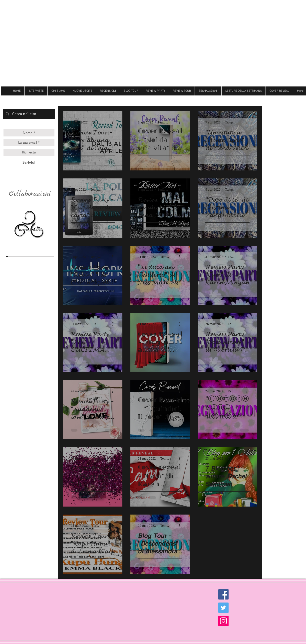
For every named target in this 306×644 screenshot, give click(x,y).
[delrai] (21, 256)
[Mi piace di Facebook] (278, 100)
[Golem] (51, 256)
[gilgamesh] (15, 256)
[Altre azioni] (114, 122)
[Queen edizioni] (11, 256)
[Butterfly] (33, 256)
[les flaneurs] (17, 256)
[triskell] (7, 256)
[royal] (47, 256)
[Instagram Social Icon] (223, 621)
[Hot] (41, 256)
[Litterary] (31, 256)
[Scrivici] (29, 162)
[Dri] (39, 256)
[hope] (25, 256)
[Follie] (35, 256)
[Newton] (43, 256)
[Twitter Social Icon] (223, 608)
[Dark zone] (53, 256)
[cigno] (27, 256)
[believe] (45, 256)
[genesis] (13, 256)
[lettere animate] (9, 256)
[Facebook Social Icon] (223, 594)
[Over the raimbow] (29, 256)
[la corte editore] (19, 256)
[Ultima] (49, 256)
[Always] (37, 256)
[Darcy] (23, 256)
